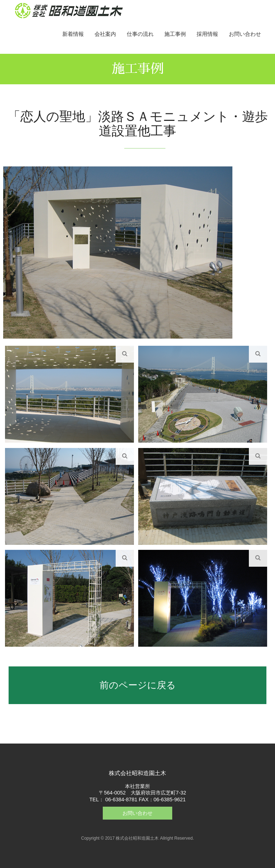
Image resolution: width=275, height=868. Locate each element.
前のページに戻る (138, 685)
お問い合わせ (245, 34)
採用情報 (207, 34)
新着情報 (73, 34)
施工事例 (175, 34)
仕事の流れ (140, 34)
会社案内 (105, 34)
